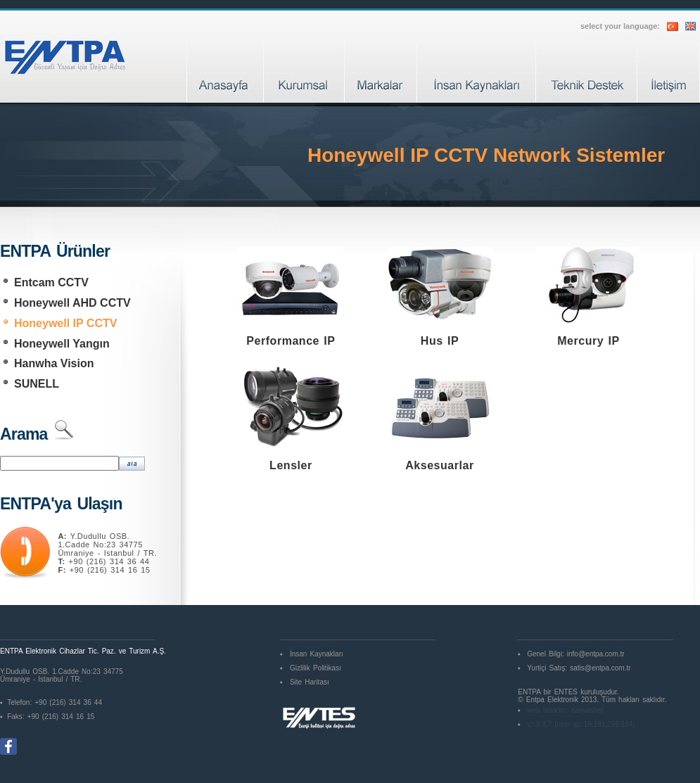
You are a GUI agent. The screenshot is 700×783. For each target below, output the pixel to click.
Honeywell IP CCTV (65, 323)
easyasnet (587, 710)
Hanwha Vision (54, 363)
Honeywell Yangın (62, 344)
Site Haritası (310, 682)
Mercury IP (588, 341)
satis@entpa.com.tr (600, 668)
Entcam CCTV (51, 282)
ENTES (566, 692)
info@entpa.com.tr (596, 654)
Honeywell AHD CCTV (72, 303)
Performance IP (291, 341)
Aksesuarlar (439, 465)
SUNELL (37, 384)
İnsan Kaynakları (317, 654)
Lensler (291, 465)
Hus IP (440, 341)
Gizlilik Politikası (316, 668)
